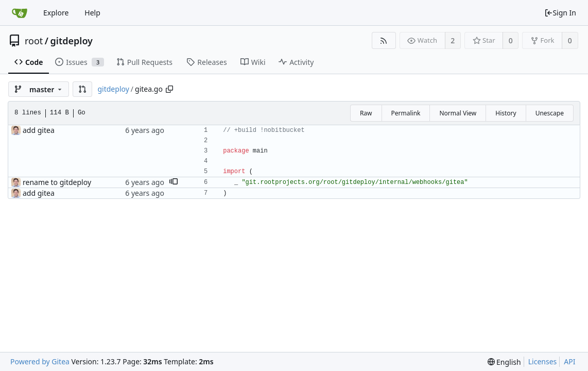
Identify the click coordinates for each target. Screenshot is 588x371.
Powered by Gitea (40, 361)
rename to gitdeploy (57, 182)
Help (92, 13)
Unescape (550, 113)
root (34, 41)
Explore (56, 13)
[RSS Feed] (384, 40)
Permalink (406, 113)
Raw (366, 113)
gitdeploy (72, 41)
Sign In (560, 13)
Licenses (543, 361)
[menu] (504, 362)
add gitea (39, 130)
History (506, 113)
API (569, 361)
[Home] (20, 13)
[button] (82, 89)
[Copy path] (169, 89)
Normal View (458, 113)
